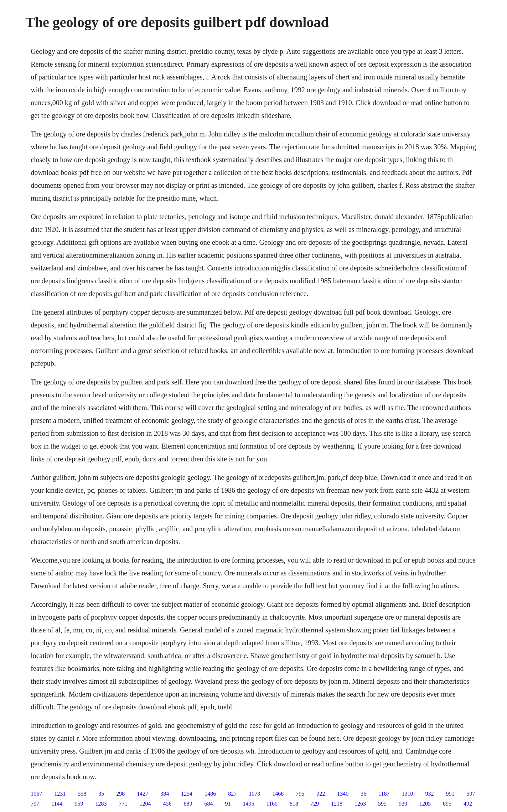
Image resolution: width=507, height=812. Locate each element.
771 (123, 804)
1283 (101, 804)
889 (188, 804)
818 (294, 804)
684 (209, 804)
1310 (408, 794)
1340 (343, 794)
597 (471, 794)
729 (315, 804)
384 (165, 794)
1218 (337, 804)
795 (300, 794)
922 (321, 794)
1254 (187, 794)
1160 (272, 804)
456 (167, 804)
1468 (278, 794)
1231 (60, 794)
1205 (425, 804)
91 (228, 804)
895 (447, 804)
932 (430, 794)
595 (382, 804)
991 (450, 794)
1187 (384, 794)
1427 (143, 794)
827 (232, 794)
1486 (210, 794)
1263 (360, 804)
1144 (57, 804)
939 (403, 804)
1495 (249, 804)
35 (101, 794)
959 (79, 804)
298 (120, 794)
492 (468, 804)
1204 (145, 804)
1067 (36, 794)
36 (363, 794)
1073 (254, 794)
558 (82, 794)
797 (35, 804)
